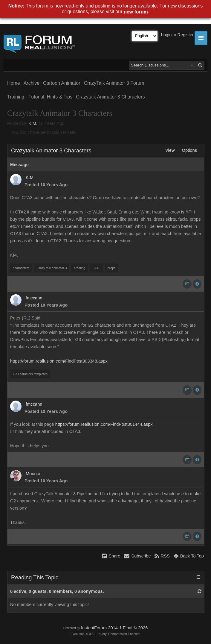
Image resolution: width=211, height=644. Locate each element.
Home (14, 83)
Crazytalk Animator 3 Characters (110, 97)
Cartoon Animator (62, 83)
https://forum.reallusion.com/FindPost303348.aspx (59, 361)
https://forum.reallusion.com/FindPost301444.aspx (104, 424)
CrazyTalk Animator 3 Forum (114, 83)
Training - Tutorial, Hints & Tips (40, 97)
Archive (32, 83)
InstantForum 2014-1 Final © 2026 (114, 628)
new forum (136, 12)
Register (185, 35)
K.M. (33, 123)
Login (166, 35)
